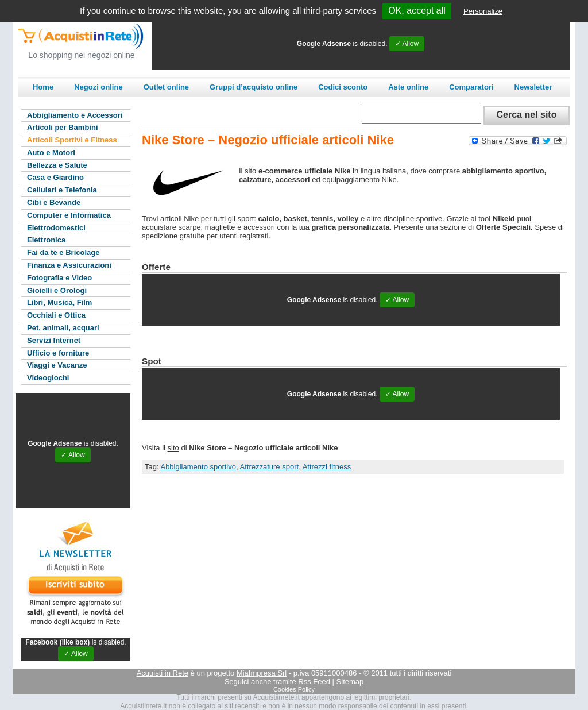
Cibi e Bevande (54, 202)
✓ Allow (407, 44)
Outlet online (166, 87)
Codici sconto (343, 87)
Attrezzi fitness (327, 467)
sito (173, 448)
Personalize (483, 11)
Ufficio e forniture (58, 353)
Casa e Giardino (55, 177)
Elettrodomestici (56, 228)
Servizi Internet (54, 340)
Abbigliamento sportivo (198, 467)
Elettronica (46, 240)
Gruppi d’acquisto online (254, 87)
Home (43, 87)
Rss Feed (314, 682)
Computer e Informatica (69, 215)
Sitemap (350, 682)
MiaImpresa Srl (262, 673)
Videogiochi (48, 378)
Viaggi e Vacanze (57, 365)
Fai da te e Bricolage (63, 252)
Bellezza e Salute (57, 165)
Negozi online (98, 87)
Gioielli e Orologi (57, 290)
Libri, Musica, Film (59, 302)
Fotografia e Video (59, 278)
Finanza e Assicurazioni (69, 265)
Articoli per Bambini (63, 127)
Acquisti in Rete (163, 673)
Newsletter (533, 87)
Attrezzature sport (270, 467)
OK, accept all (417, 11)
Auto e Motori (51, 153)
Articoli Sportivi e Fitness (72, 140)
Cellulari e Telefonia (62, 190)
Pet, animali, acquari (63, 328)
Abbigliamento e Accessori (75, 115)
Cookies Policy (294, 689)
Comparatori (471, 87)
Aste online (408, 87)
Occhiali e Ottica (56, 315)
